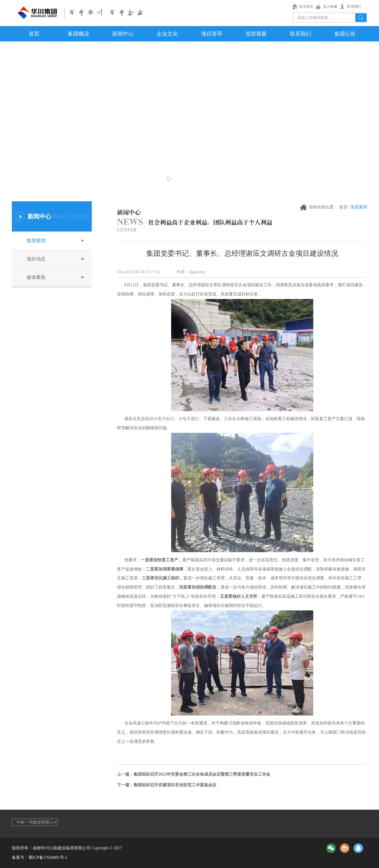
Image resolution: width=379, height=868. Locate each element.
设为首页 (306, 7)
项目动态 (36, 259)
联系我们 (354, 7)
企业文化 (167, 34)
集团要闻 (36, 241)
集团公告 (345, 34)
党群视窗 (256, 34)
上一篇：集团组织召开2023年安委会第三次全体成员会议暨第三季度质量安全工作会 (194, 774)
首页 (34, 34)
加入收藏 (330, 7)
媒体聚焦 (36, 277)
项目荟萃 (212, 34)
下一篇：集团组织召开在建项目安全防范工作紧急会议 (167, 785)
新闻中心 (123, 34)
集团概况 (78, 34)
